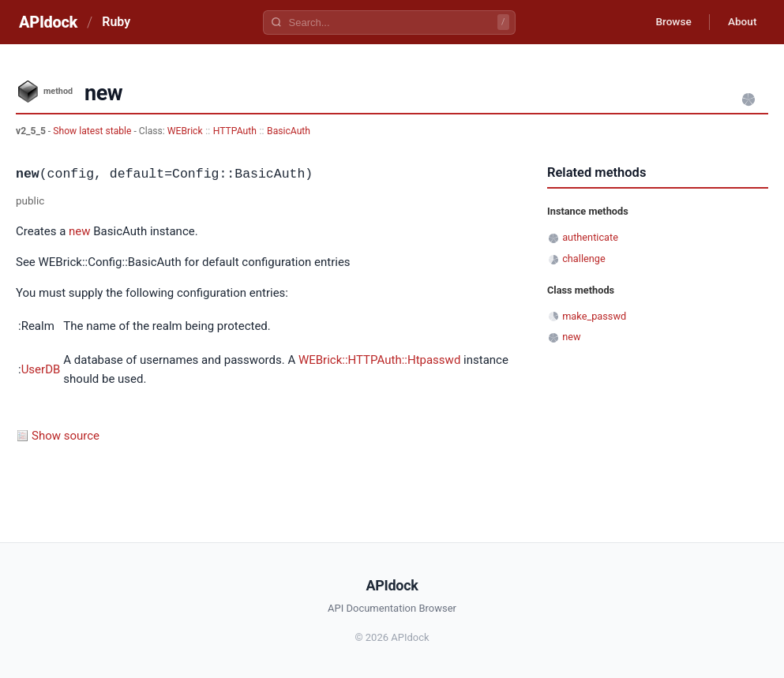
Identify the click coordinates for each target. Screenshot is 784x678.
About (741, 22)
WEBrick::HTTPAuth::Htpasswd (379, 360)
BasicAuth (289, 131)
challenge (584, 258)
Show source (66, 436)
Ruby (116, 22)
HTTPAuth (235, 131)
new (80, 231)
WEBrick (185, 131)
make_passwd (594, 316)
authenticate (590, 237)
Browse (669, 22)
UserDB (41, 369)
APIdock (48, 22)
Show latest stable (93, 131)
